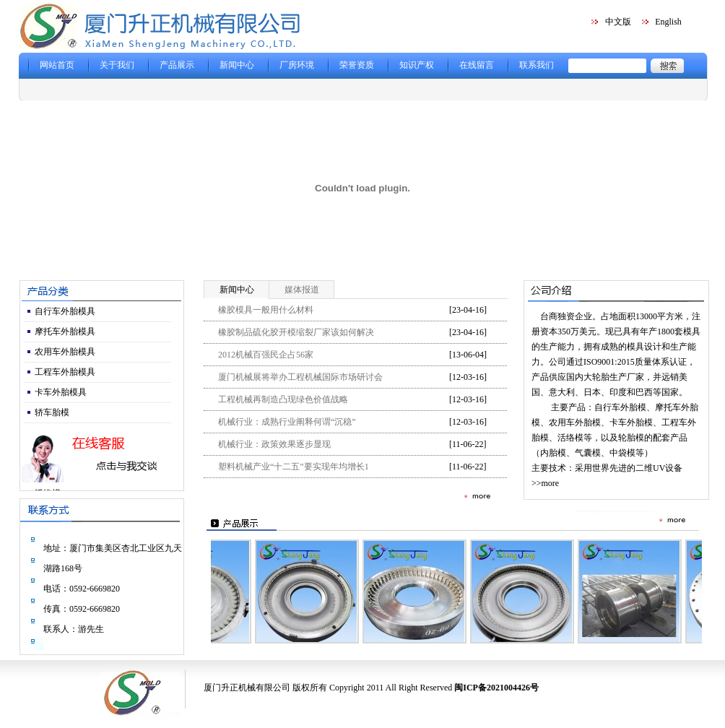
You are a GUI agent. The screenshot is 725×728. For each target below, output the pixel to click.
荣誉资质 (357, 65)
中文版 (618, 22)
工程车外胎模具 (65, 372)
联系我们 (537, 65)
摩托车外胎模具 (65, 331)
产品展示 (177, 65)
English (668, 22)
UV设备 (668, 468)
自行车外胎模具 (65, 311)
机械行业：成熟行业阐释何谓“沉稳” (287, 422)
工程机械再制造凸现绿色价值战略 (283, 399)
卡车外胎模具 (61, 392)
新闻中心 (237, 65)
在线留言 (477, 65)
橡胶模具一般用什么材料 (266, 310)
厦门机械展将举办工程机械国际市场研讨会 (300, 377)
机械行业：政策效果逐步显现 (274, 444)
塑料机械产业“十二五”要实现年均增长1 (294, 467)
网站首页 (57, 65)
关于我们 (117, 65)
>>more (545, 483)
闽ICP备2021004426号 (496, 688)
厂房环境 (297, 65)
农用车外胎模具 (65, 352)
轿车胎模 (52, 412)
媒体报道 (302, 290)
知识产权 (417, 65)
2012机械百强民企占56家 (266, 355)
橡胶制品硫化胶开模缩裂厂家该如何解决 (296, 332)
